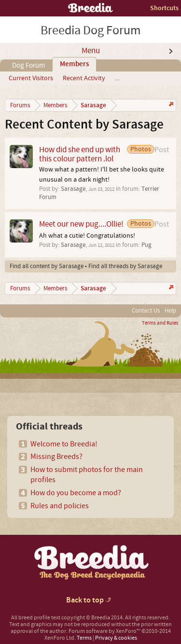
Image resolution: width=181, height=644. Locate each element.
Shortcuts (164, 8)
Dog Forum (28, 65)
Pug (146, 245)
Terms (84, 638)
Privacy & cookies (116, 638)
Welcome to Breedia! (64, 444)
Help (170, 311)
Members (74, 64)
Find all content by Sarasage (47, 266)
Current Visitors (31, 78)
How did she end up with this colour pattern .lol (80, 154)
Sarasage (73, 189)
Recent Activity (84, 78)
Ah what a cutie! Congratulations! (87, 236)
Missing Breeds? (56, 457)
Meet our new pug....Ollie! (81, 224)
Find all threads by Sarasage (125, 266)
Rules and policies (60, 506)
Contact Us (146, 311)
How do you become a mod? (76, 493)
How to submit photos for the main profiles (87, 475)
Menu (91, 51)
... (117, 78)
